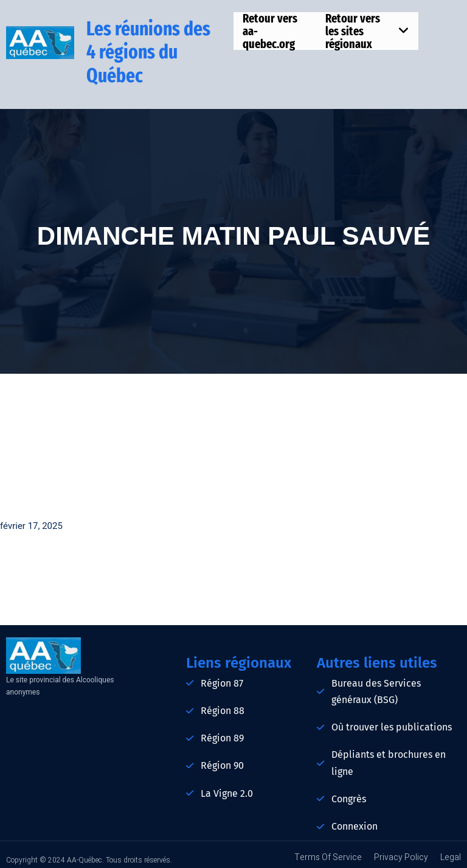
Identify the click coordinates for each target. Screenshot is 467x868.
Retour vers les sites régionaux (367, 31)
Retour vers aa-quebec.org (270, 31)
